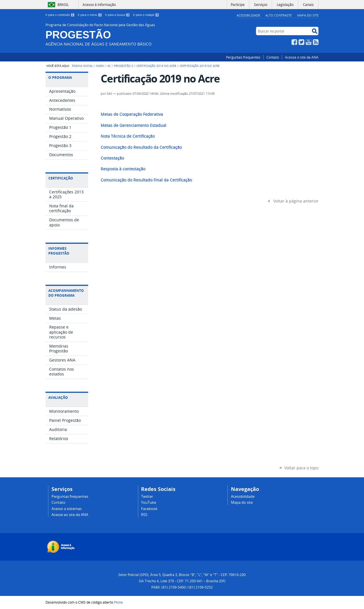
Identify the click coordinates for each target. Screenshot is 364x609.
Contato (273, 57)
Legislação (285, 5)
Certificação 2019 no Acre (156, 66)
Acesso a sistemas (67, 509)
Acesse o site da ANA (302, 57)
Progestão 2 (124, 66)
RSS (316, 42)
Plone (118, 602)
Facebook (294, 42)
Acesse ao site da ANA (70, 515)
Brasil (63, 5)
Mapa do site (242, 502)
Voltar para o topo (301, 468)
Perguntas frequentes (243, 57)
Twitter (301, 42)
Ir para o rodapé (146, 15)
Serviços (261, 5)
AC (109, 66)
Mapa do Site (308, 15)
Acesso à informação (99, 5)
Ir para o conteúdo (60, 15)
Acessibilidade (248, 15)
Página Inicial (82, 66)
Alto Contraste (279, 15)
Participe (238, 5)
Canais (308, 5)
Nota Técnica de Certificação (128, 136)
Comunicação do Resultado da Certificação (141, 147)
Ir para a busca (118, 15)
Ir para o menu (90, 15)
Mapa (100, 66)
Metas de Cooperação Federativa (132, 114)
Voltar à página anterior (296, 201)
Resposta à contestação (123, 169)
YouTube (309, 42)
